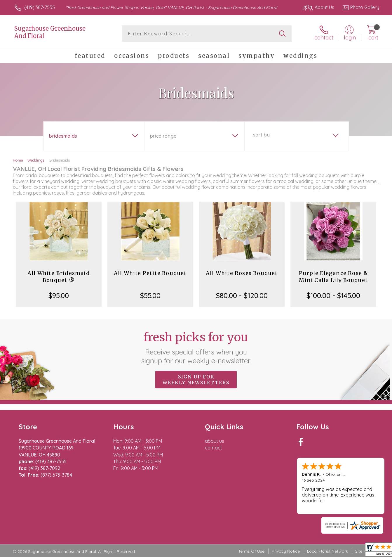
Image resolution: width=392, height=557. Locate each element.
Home (18, 160)
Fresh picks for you (196, 347)
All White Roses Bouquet (242, 273)
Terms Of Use (251, 551)
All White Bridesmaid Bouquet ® (59, 277)
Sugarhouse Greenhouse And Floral (50, 32)
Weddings (36, 160)
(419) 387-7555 (40, 7)
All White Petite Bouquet (150, 273)
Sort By (261, 135)
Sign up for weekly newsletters (196, 380)
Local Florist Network (327, 551)
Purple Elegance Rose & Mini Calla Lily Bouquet (333, 277)
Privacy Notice (286, 551)
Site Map (364, 551)
